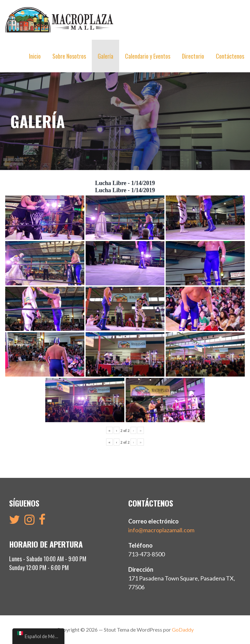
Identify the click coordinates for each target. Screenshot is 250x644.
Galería (105, 56)
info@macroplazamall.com (161, 530)
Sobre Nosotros (69, 56)
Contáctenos (230, 56)
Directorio (193, 56)
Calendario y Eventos (148, 56)
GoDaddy (183, 630)
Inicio (35, 56)
